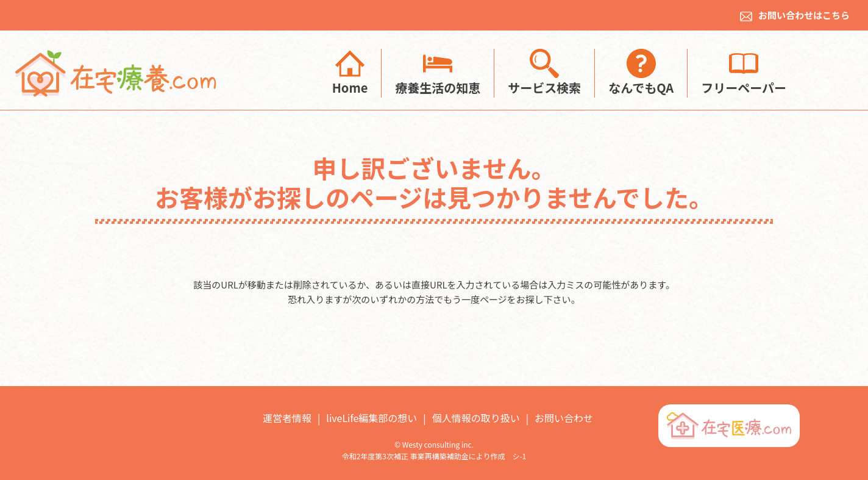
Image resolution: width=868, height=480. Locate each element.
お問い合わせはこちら (795, 15)
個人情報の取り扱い (476, 418)
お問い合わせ (564, 418)
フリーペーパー (744, 73)
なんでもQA (641, 73)
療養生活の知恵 (438, 73)
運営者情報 (287, 418)
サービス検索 (544, 73)
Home (350, 73)
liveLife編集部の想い (372, 418)
